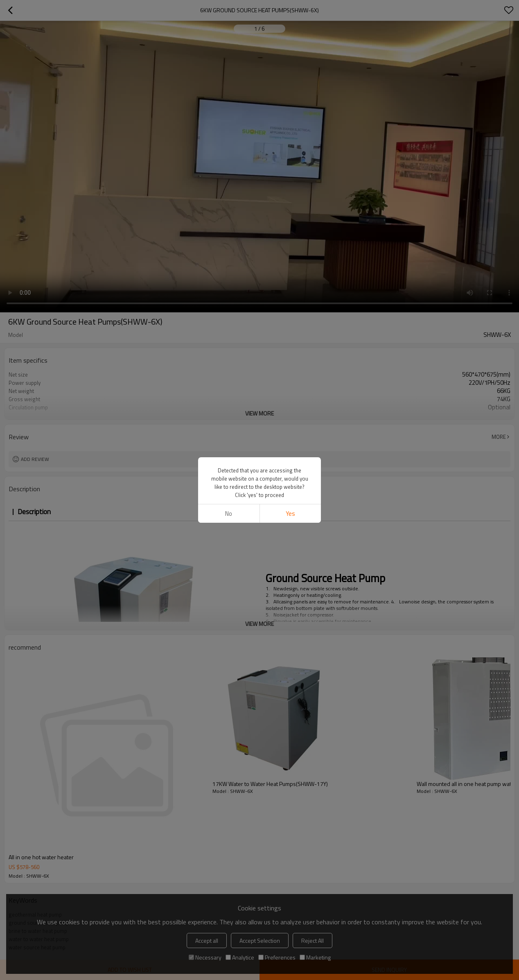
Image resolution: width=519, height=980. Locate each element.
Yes (290, 514)
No (229, 514)
